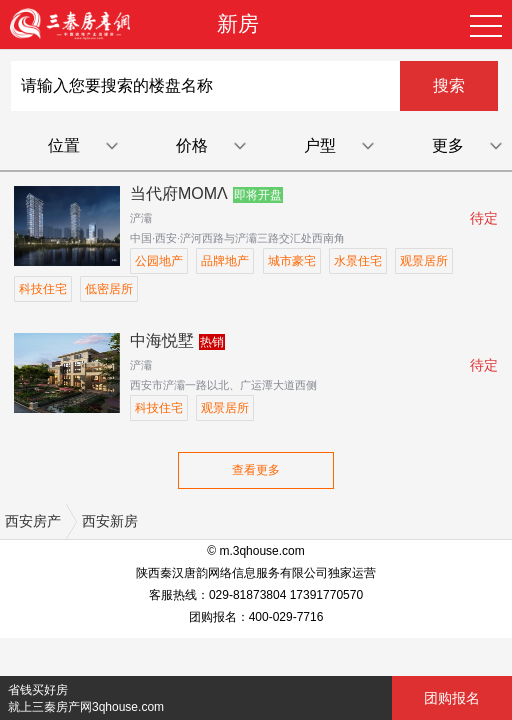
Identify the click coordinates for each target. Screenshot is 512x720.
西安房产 (33, 521)
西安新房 (110, 521)
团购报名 (452, 698)
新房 (238, 23)
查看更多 (256, 470)
